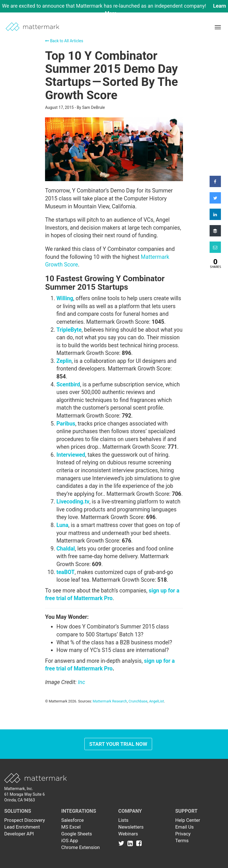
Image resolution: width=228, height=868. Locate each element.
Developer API (19, 834)
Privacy (183, 834)
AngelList (156, 701)
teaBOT (65, 572)
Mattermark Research (110, 701)
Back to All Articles (64, 41)
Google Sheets (76, 834)
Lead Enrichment (22, 827)
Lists (123, 820)
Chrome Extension (80, 847)
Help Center (188, 820)
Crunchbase (138, 701)
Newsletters (131, 827)
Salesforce (72, 820)
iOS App (70, 841)
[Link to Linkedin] (131, 843)
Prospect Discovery (25, 820)
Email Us (185, 827)
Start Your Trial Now (118, 744)
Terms (182, 841)
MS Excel (71, 827)
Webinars (128, 834)
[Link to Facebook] (139, 843)
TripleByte (69, 330)
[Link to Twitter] (122, 843)
